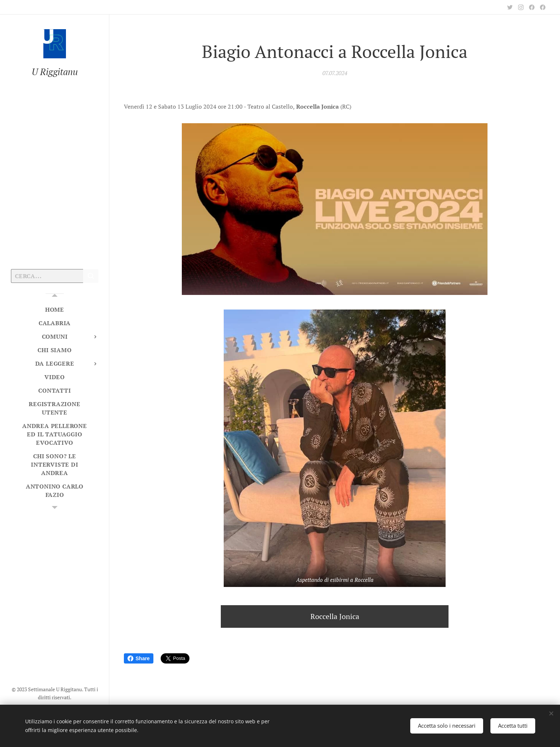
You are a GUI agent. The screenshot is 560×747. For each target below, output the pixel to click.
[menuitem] (55, 310)
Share (139, 658)
